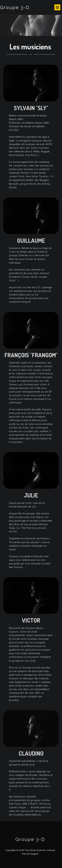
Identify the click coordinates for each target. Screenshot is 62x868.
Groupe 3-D (15, 7)
